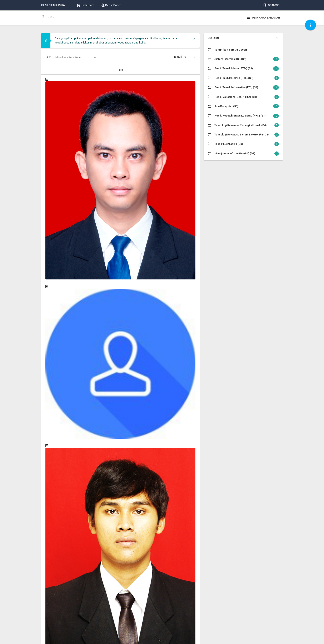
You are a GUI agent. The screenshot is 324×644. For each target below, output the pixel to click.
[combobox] (189, 57)
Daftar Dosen (111, 5)
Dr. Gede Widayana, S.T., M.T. (111, 524)
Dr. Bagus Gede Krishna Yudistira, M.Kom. (119, 261)
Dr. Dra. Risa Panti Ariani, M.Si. (112, 361)
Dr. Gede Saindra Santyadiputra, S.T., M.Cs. (120, 476)
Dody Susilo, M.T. (104, 148)
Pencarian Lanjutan (263, 18)
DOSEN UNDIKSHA (53, 5)
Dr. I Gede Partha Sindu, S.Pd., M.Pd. (116, 564)
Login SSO (271, 5)
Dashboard (85, 5)
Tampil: (185, 57)
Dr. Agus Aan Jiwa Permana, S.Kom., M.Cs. (120, 192)
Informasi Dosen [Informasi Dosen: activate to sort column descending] (142, 70)
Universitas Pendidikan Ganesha (71, 639)
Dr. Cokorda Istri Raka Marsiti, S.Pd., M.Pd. (120, 308)
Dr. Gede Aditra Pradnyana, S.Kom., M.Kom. (120, 420)
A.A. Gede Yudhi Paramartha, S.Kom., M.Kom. (122, 91)
